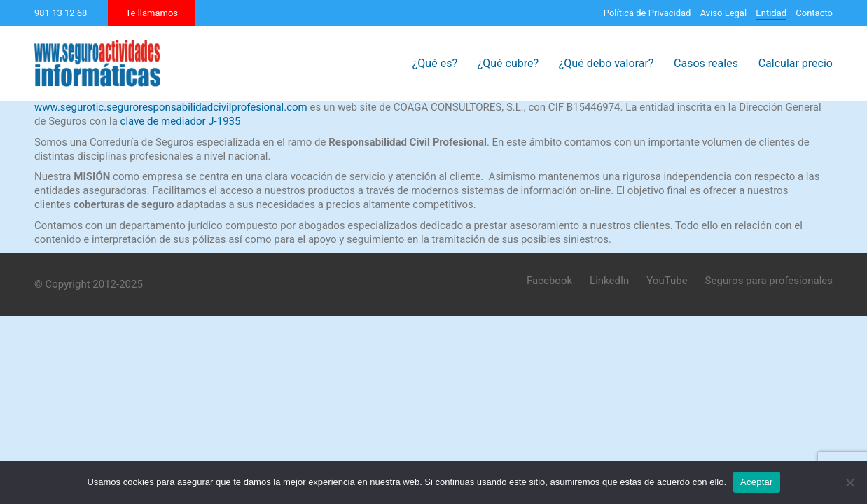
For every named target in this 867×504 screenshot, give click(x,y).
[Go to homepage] (97, 63)
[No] (849, 482)
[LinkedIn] (609, 281)
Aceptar (757, 482)
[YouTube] (667, 281)
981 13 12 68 (61, 13)
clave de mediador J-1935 (181, 121)
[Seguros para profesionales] (769, 281)
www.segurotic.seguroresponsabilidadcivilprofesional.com (171, 107)
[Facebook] (549, 281)
